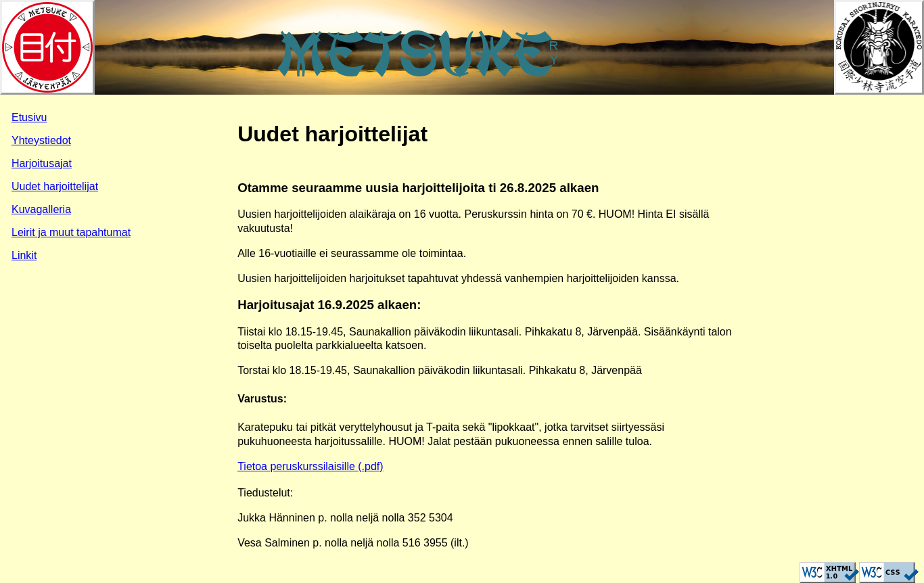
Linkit (24, 255)
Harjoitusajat (42, 163)
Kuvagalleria (41, 209)
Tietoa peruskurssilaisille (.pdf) (310, 466)
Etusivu (29, 117)
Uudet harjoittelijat (55, 186)
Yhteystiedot (41, 140)
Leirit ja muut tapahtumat (71, 232)
